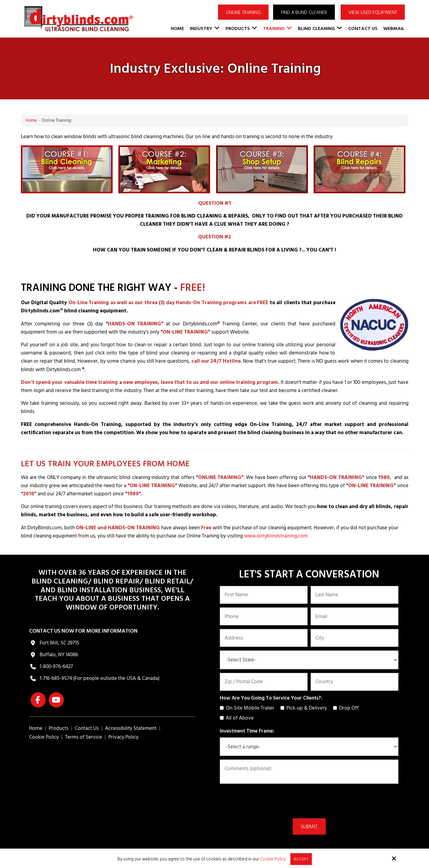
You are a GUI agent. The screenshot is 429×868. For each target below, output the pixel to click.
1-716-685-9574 (56, 678)
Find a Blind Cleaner (304, 12)
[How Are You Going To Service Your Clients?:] (222, 708)
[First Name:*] (264, 595)
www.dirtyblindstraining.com (276, 536)
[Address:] (264, 638)
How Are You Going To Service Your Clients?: (271, 698)
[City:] (355, 638)
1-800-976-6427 (56, 667)
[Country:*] (355, 682)
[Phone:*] (264, 616)
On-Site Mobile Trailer (248, 708)
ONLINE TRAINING (243, 12)
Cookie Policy (273, 859)
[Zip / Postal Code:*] (264, 682)
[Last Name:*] (355, 595)
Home (31, 120)
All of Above (238, 718)
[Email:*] (355, 616)
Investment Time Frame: (247, 731)
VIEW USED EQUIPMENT (373, 12)
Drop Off (347, 708)
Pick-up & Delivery (305, 708)
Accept (301, 859)
